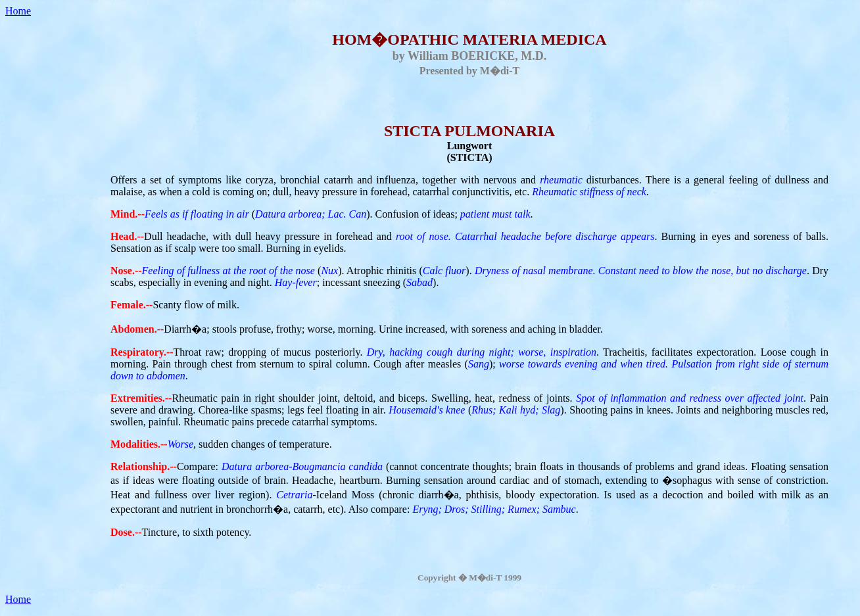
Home (18, 11)
